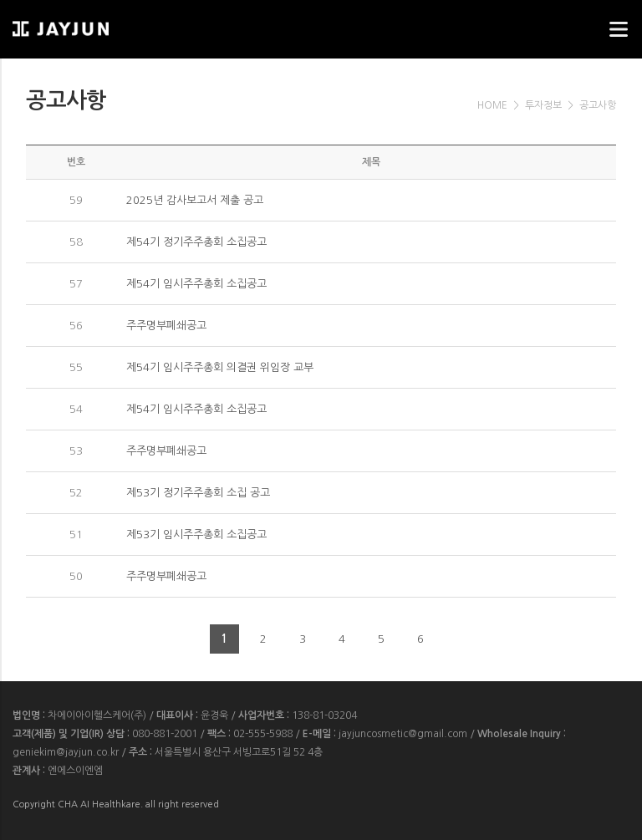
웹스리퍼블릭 (96, 24)
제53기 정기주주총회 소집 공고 (198, 493)
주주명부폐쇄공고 (166, 326)
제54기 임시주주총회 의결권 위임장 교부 (220, 367)
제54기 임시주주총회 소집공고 (196, 284)
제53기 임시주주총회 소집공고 (196, 535)
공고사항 (598, 105)
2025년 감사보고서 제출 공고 (195, 200)
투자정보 (543, 105)
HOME (492, 105)
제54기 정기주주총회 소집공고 (196, 242)
